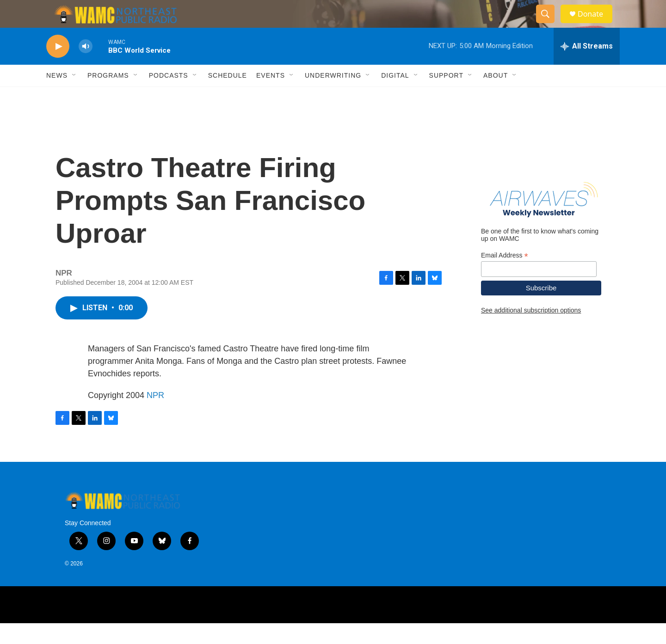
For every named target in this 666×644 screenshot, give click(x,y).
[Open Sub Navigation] (74, 96)
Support (446, 96)
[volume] (86, 67)
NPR (155, 416)
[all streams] (587, 67)
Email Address (505, 276)
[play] (58, 67)
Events (271, 96)
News (57, 96)
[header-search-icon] (549, 25)
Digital (395, 96)
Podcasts (169, 96)
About (496, 96)
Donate (596, 24)
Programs (108, 96)
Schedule (228, 96)
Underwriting (333, 96)
